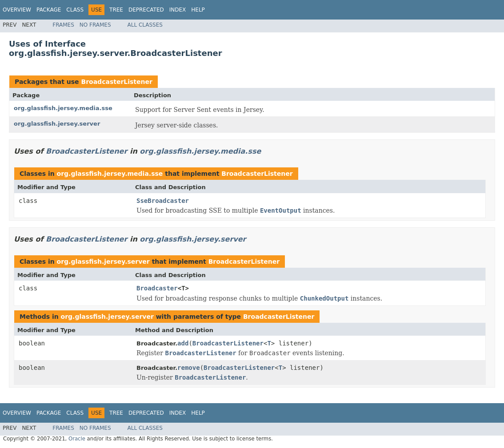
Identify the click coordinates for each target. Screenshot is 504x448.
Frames (63, 25)
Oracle (77, 439)
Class (75, 10)
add (183, 343)
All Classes (145, 25)
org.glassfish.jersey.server (57, 124)
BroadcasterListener (116, 82)
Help (198, 10)
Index (178, 10)
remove (189, 368)
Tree (116, 10)
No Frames (95, 25)
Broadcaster (157, 288)
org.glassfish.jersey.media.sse (63, 108)
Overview (17, 10)
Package (49, 10)
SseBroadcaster (163, 201)
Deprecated (146, 10)
